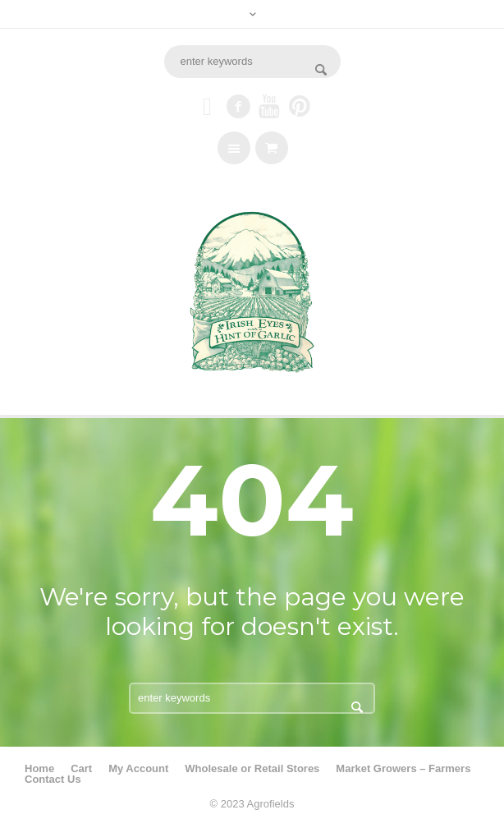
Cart (81, 768)
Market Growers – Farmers (403, 768)
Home (39, 768)
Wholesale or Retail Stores (252, 768)
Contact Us (53, 779)
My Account (138, 768)
